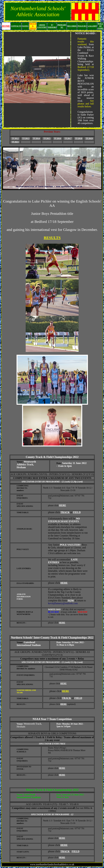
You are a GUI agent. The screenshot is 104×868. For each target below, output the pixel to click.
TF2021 (15, 142)
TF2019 (89, 138)
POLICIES (82, 26)
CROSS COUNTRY (42, 26)
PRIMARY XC (62, 26)
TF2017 (68, 138)
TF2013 (26, 138)
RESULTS (52, 238)
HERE (62, 505)
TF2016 (58, 138)
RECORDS (72, 26)
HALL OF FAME (100, 26)
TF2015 (47, 138)
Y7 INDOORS (52, 26)
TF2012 (15, 138)
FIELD (77, 512)
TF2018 (79, 138)
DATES (25, 26)
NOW (71, 600)
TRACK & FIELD (33, 26)
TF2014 (36, 138)
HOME (6, 26)
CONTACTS (16, 26)
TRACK (65, 512)
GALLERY (92, 26)
